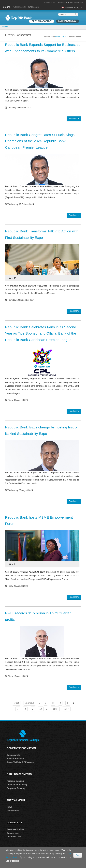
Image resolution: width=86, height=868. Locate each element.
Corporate (33, 7)
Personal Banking (15, 781)
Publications (13, 811)
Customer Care (14, 837)
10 (41, 709)
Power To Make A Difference (20, 762)
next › (55, 709)
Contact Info (13, 833)
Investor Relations (16, 759)
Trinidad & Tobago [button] (73, 7)
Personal (7, 7)
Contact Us (79, 2)
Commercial (20, 7)
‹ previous (30, 703)
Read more (74, 119)
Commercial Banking (17, 785)
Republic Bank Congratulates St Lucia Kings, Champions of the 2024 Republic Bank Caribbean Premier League (40, 141)
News (64, 37)
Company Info (50, 2)
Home (58, 37)
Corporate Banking (16, 788)
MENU (5, 26)
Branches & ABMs (65, 2)
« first (16, 703)
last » (66, 709)
